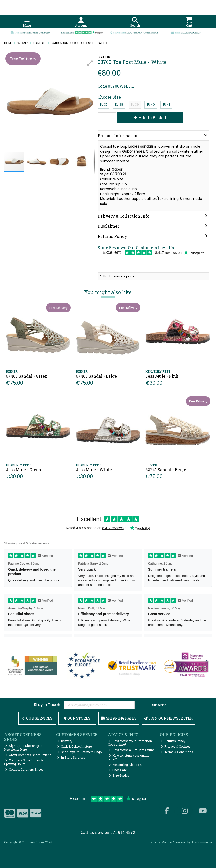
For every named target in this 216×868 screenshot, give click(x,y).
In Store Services (71, 757)
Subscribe (159, 705)
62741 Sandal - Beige (166, 469)
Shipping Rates (119, 718)
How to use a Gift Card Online (132, 750)
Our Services (37, 718)
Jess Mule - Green (24, 469)
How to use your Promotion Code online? (130, 743)
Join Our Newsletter (168, 718)
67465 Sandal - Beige (96, 376)
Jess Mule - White (94, 469)
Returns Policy (173, 741)
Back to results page (119, 276)
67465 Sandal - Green (27, 376)
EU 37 (104, 105)
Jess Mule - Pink (162, 376)
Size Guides (119, 775)
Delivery (65, 741)
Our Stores (77, 718)
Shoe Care (118, 770)
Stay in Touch (47, 705)
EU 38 (119, 105)
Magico (167, 842)
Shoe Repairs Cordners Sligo (79, 752)
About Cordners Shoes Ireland (28, 755)
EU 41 (166, 105)
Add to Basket (150, 118)
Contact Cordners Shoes (24, 769)
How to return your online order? (129, 757)
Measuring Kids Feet (126, 765)
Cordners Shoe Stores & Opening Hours (23, 762)
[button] (90, 63)
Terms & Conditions (177, 752)
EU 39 (135, 105)
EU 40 (151, 105)
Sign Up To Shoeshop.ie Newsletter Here (23, 747)
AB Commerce (202, 842)
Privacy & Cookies (176, 746)
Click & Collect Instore (74, 746)
